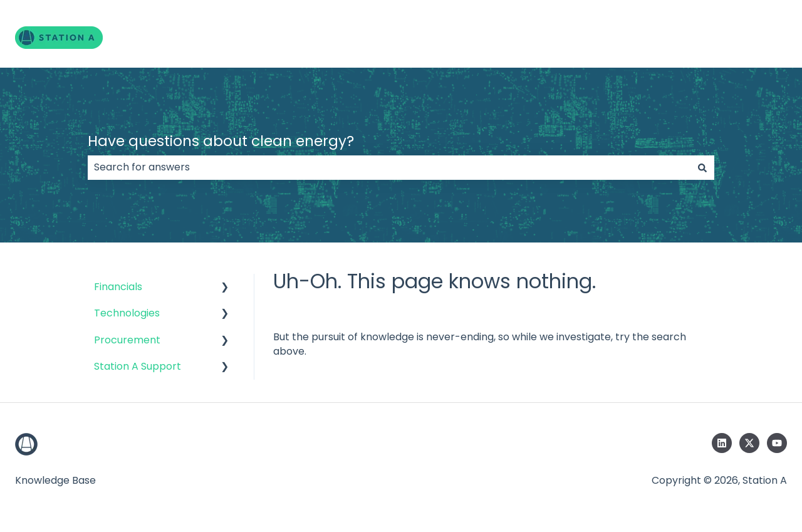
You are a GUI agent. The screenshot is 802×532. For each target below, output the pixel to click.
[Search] (702, 167)
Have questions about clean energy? (221, 141)
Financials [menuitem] (118, 287)
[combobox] (389, 167)
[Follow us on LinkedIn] (722, 443)
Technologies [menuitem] (127, 313)
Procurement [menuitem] (127, 340)
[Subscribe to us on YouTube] (777, 443)
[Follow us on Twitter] (749, 443)
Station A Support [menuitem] (138, 366)
